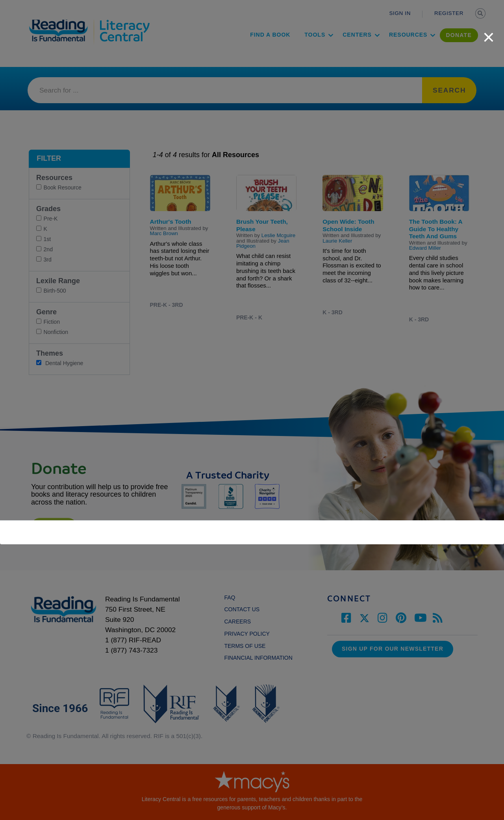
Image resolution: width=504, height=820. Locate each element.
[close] (489, 33)
